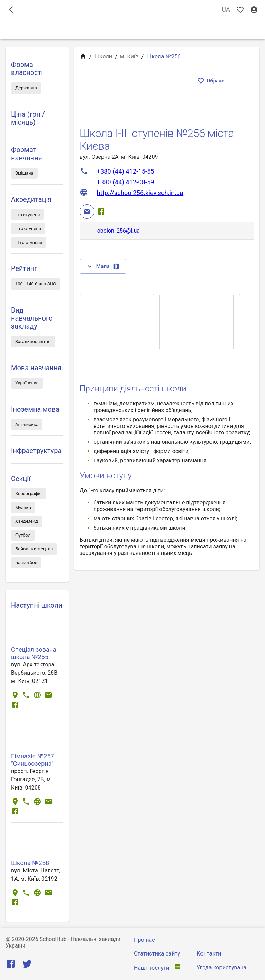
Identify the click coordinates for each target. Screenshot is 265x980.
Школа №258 (30, 863)
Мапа (103, 266)
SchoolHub (53, 939)
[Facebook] (101, 212)
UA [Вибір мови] (226, 10)
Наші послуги (151, 968)
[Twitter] (27, 965)
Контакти (209, 954)
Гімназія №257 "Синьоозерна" (33, 760)
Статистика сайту (157, 954)
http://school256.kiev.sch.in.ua (140, 193)
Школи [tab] (132, 29)
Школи (103, 56)
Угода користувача (222, 967)
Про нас (144, 940)
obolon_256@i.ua (119, 231)
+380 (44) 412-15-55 (126, 171)
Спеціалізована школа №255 (34, 653)
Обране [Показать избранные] (212, 81)
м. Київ (129, 56)
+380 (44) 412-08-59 (126, 182)
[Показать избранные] (240, 10)
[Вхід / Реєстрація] (254, 10)
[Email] (87, 212)
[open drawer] (11, 10)
